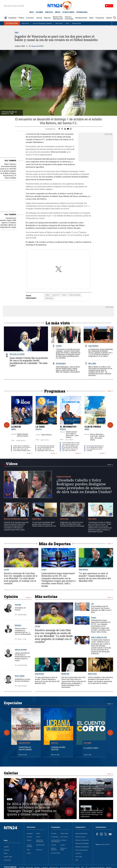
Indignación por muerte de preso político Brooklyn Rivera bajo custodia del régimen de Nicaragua (72, 524)
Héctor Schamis (20, 676)
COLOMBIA (39, 12)
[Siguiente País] (112, 24)
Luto (92, 604)
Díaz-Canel (59, 23)
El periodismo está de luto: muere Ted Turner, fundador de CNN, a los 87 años (101, 609)
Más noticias (46, 596)
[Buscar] (115, 18)
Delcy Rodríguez (61, 363)
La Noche (16, 427)
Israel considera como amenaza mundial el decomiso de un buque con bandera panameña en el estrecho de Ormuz (100, 680)
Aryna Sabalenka (93, 346)
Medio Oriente (92, 674)
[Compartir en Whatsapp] (71, 129)
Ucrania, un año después (58, 748)
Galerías (11, 773)
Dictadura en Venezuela (64, 476)
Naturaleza (18, 625)
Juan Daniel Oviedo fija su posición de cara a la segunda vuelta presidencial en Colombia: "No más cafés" (29, 362)
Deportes (47, 18)
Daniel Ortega (64, 519)
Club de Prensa (93, 427)
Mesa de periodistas (54, 849)
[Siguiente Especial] (110, 733)
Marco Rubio (92, 363)
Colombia (59, 346)
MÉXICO (58, 12)
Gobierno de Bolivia (21, 650)
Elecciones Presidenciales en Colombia (16, 519)
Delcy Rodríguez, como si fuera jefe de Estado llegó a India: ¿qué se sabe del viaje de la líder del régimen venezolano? (68, 369)
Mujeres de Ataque (63, 849)
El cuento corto (91, 748)
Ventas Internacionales (82, 850)
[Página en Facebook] (97, 834)
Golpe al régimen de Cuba (99, 637)
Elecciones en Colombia (17, 354)
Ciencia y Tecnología (69, 18)
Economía (30, 18)
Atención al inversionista (82, 840)
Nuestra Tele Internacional (58, 18)
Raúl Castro (25, 23)
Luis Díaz (7, 569)
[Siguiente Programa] (110, 425)
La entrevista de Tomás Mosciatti (56, 841)
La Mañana (63, 840)
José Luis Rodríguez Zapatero (42, 23)
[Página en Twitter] (106, 834)
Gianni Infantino (83, 569)
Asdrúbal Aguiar (22, 615)
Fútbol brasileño (75, 295)
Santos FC (56, 295)
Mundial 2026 (77, 23)
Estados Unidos (37, 519)
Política (21, 18)
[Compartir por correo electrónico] (68, 129)
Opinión (109, 18)
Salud (91, 18)
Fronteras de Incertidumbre (25, 748)
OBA (77, 860)
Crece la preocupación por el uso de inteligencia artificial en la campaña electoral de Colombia (95, 448)
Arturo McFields (22, 665)
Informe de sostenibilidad (82, 843)
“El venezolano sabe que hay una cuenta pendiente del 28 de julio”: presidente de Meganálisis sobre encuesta (46, 448)
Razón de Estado (56, 853)
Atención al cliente (80, 837)
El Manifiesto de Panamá (20, 609)
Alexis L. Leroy (22, 639)
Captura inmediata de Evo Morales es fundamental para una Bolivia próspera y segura (23, 657)
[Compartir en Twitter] (62, 129)
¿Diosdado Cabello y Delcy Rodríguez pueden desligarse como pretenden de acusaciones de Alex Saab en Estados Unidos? (84, 486)
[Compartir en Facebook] (59, 129)
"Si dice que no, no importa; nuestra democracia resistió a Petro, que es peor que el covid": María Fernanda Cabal (22, 448)
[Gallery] (58, 425)
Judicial (39, 18)
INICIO (32, 12)
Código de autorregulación (82, 847)
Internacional (7, 860)
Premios (44, 569)
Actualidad (12, 18)
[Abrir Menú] (6, 18)
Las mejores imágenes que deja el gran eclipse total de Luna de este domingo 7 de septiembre (92, 813)
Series (10, 799)
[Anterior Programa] (7, 425)
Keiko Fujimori (92, 519)
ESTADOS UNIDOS (68, 12)
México (6, 853)
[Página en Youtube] (110, 834)
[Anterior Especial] (7, 733)
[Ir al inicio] (13, 831)
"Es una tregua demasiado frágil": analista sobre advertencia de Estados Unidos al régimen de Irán (44, 524)
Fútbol (17, 32)
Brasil (64, 295)
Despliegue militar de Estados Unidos (93, 783)
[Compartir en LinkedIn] (65, 129)
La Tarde (40, 427)
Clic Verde (54, 833)
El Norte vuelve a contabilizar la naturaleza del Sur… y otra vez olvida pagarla (23, 631)
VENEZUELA (49, 12)
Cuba (67, 23)
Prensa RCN (79, 857)
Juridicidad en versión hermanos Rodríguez (22, 680)
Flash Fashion (64, 837)
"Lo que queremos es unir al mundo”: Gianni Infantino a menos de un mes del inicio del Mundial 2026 (95, 577)
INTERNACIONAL (82, 12)
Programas (100, 18)
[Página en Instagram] (101, 834)
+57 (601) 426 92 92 (105, 844)
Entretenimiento (81, 18)
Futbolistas (49, 298)
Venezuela (18, 604)
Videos (12, 464)
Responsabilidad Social (81, 833)
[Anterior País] (112, 22)
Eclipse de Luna (86, 806)
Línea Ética (78, 853)
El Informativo (68, 427)
